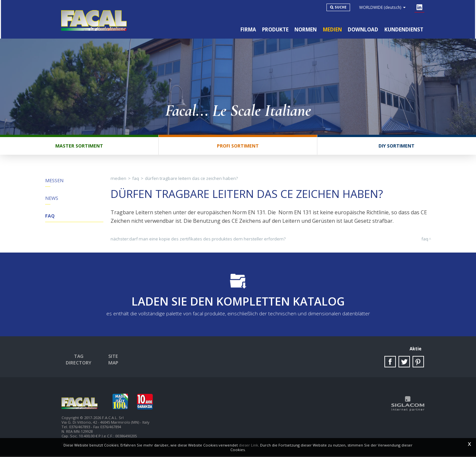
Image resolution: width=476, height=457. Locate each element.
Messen (54, 183)
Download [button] (362, 29)
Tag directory (80, 359)
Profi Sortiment (238, 148)
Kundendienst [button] (404, 29)
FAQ (50, 219)
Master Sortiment (79, 148)
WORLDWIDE (384, 7)
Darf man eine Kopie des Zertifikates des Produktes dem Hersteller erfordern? (207, 241)
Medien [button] (331, 29)
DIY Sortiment (397, 148)
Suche (342, 7)
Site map (115, 359)
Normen (304, 29)
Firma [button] (245, 29)
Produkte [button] (273, 29)
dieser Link (248, 445)
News (52, 201)
